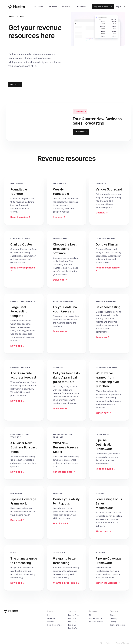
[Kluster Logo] (17, 7)
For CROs (72, 622)
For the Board (74, 615)
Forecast (51, 618)
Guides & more (96, 618)
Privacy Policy (105, 643)
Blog (91, 615)
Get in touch (15, 84)
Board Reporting (54, 625)
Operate (51, 622)
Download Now (81, 132)
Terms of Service (117, 625)
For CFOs (72, 625)
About (113, 615)
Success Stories (96, 622)
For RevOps (73, 628)
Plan (49, 615)
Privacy (113, 622)
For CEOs (72, 618)
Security (114, 618)
